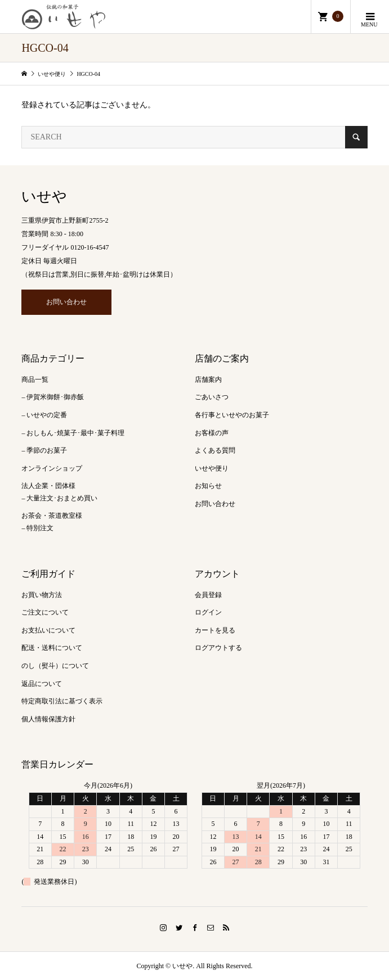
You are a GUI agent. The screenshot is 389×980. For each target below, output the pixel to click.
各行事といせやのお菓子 (232, 415)
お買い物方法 (42, 595)
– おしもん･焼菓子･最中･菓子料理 (73, 433)
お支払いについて (48, 630)
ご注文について (45, 612)
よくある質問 (215, 450)
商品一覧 (35, 380)
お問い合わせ (66, 302)
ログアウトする (218, 648)
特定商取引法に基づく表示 (62, 701)
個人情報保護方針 (48, 719)
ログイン (208, 612)
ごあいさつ (212, 397)
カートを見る (215, 630)
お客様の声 (212, 433)
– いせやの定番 (44, 415)
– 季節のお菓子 (44, 450)
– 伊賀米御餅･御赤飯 (53, 397)
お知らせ (208, 486)
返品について (42, 684)
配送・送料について (52, 648)
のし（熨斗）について (55, 666)
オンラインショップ (52, 468)
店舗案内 (208, 380)
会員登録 (208, 595)
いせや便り (212, 468)
